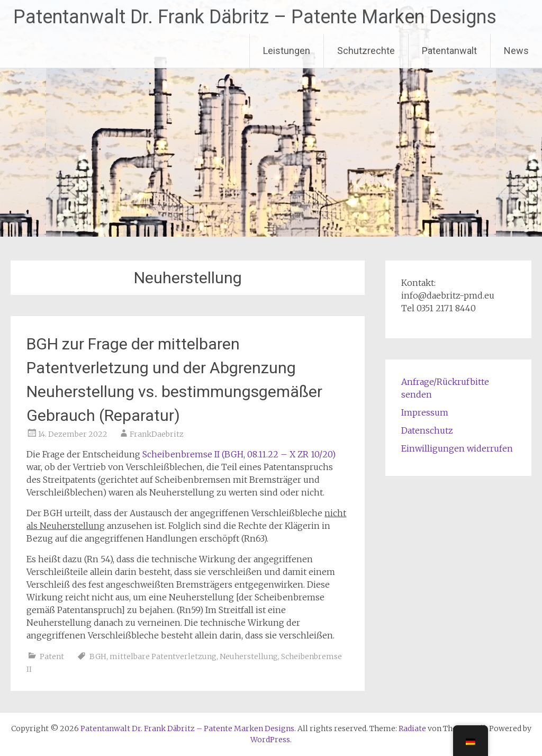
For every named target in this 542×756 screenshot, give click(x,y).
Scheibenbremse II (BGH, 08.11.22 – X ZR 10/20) (239, 454)
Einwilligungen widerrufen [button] (457, 448)
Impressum (425, 412)
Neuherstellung (249, 656)
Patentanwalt (449, 51)
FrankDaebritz (157, 434)
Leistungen (287, 51)
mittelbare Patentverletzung (163, 656)
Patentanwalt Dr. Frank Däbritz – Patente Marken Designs (255, 17)
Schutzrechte (366, 51)
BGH (98, 656)
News (516, 51)
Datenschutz (427, 430)
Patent (52, 656)
